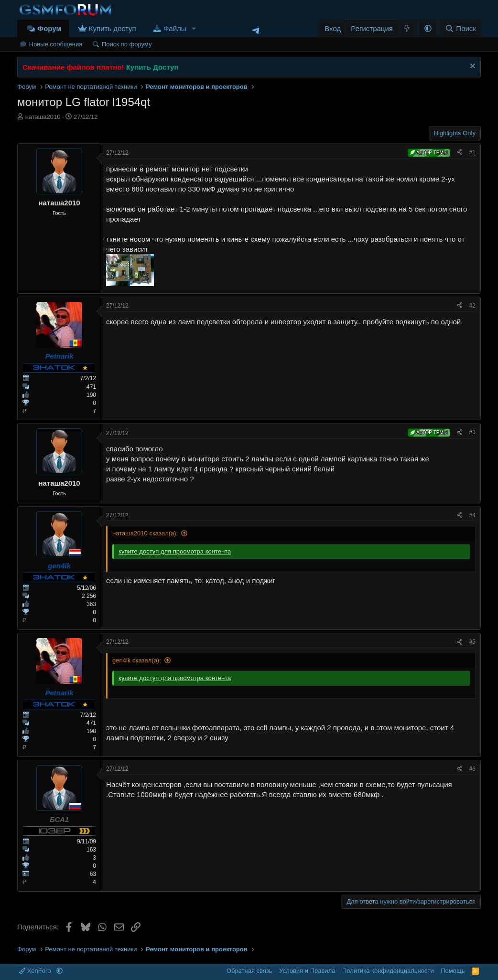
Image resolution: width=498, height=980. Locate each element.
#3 (472, 432)
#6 (472, 769)
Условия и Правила (307, 971)
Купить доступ (113, 28)
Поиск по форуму (127, 44)
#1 (472, 152)
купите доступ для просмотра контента (175, 551)
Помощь (453, 971)
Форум (49, 28)
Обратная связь (249, 971)
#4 (472, 515)
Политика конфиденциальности (388, 971)
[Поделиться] (460, 153)
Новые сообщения (56, 44)
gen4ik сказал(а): (137, 660)
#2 (472, 306)
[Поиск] (460, 28)
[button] (194, 28)
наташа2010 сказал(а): (145, 533)
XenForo (36, 971)
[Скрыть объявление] (471, 67)
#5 (472, 642)
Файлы (175, 28)
